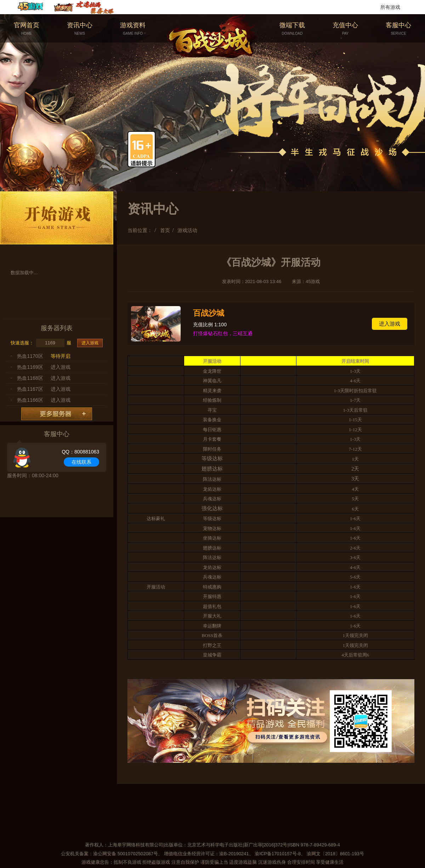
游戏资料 (133, 29)
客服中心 (398, 29)
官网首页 (27, 29)
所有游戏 (390, 7)
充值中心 (345, 29)
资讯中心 (80, 29)
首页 (165, 230)
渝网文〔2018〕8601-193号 (335, 854)
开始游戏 (57, 218)
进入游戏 (90, 343)
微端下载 (292, 29)
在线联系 (81, 462)
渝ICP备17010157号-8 (278, 854)
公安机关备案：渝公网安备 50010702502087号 (109, 854)
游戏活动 (187, 230)
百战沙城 (209, 313)
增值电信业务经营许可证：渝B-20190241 (206, 854)
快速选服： (22, 343)
